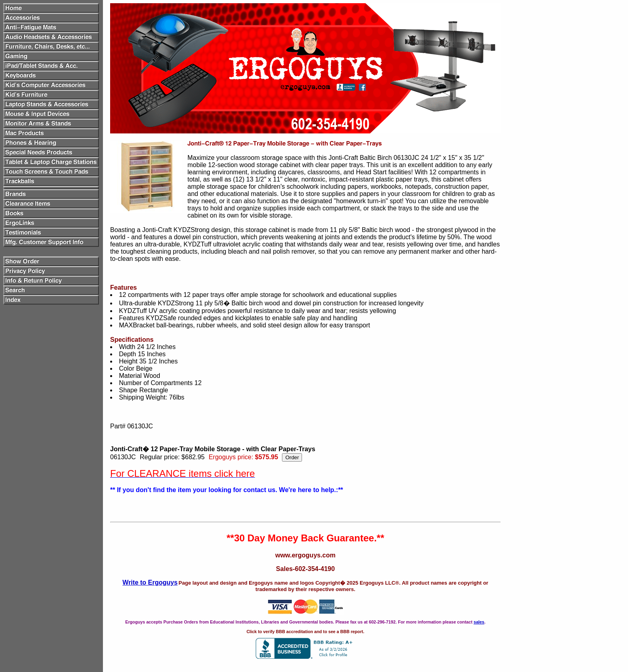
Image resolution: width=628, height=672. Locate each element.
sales (479, 622)
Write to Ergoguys (150, 582)
